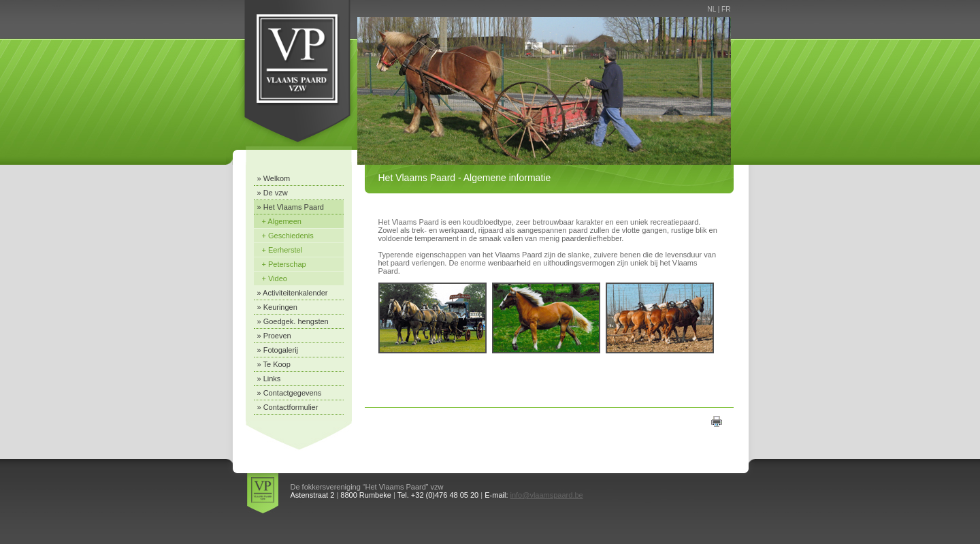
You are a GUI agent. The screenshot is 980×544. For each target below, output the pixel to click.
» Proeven (274, 336)
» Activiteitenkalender (293, 293)
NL (712, 9)
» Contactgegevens (290, 393)
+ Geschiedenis (288, 236)
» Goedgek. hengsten (293, 321)
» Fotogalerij (278, 350)
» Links (269, 379)
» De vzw (273, 193)
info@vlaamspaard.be (547, 495)
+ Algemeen (282, 221)
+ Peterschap (284, 264)
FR (726, 9)
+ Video (275, 278)
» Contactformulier (288, 407)
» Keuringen (277, 307)
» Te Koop (274, 364)
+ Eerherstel (282, 250)
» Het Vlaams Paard (291, 207)
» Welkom (274, 178)
